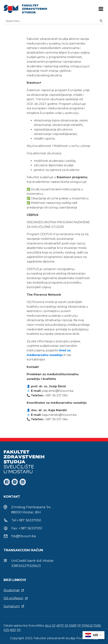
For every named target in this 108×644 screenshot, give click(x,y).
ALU (48, 626)
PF (19, 630)
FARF (73, 626)
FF (79, 626)
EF (67, 626)
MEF (13, 630)
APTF (60, 626)
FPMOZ (87, 626)
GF (54, 626)
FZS (6, 630)
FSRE (97, 626)
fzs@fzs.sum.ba (24, 536)
